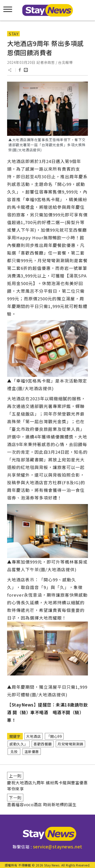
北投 (14, 752)
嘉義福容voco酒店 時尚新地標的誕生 (42, 804)
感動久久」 (19, 744)
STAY (13, 34)
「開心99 (54, 736)
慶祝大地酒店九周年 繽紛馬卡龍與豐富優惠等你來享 (47, 786)
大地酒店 (33, 736)
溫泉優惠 (32, 752)
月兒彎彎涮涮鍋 (70, 744)
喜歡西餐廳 (43, 744)
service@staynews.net (58, 847)
